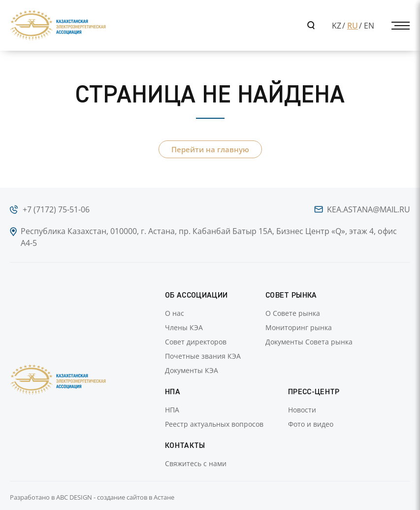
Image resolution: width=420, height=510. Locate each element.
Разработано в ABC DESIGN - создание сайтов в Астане (92, 497)
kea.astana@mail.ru (369, 209)
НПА (172, 410)
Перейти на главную (210, 149)
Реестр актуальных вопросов (214, 424)
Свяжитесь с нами (196, 463)
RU (353, 26)
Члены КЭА (184, 327)
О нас (175, 313)
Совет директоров (196, 342)
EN (369, 26)
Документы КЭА (192, 370)
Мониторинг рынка (299, 327)
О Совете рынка (293, 313)
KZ (337, 26)
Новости (302, 410)
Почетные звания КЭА (203, 356)
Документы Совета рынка (309, 342)
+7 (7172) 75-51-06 (56, 209)
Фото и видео (311, 424)
